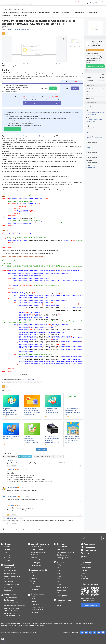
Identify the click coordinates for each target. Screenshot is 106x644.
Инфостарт (31, 379)
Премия (7, 561)
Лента (6, 552)
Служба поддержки (91, 584)
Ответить (14, 466)
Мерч (86, 557)
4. (7, 496)
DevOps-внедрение (11, 603)
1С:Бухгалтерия (63, 565)
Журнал (7, 544)
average (12, 469)
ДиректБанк (7, 382)
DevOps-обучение (11, 597)
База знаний (9, 565)
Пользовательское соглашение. (13, 625)
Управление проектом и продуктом (39, 553)
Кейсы (33, 584)
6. (7, 518)
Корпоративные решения (37, 595)
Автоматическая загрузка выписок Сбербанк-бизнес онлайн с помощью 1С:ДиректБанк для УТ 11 (39, 22)
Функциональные (10, 571)
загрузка (26, 382)
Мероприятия (89, 544)
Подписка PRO (9, 568)
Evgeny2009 (13, 496)
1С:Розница (61, 579)
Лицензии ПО (35, 601)
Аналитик (60, 549)
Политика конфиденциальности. (36, 625)
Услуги (33, 581)
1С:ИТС (33, 575)
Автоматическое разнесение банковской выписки (52, 411)
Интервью (8, 555)
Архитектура (35, 563)
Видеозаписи (89, 547)
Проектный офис (64, 600)
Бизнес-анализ (36, 547)
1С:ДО (59, 584)
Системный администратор (94, 119)
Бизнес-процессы (37, 549)
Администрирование (11, 584)
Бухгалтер (89, 123)
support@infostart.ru (89, 600)
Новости (7, 547)
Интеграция (8, 587)
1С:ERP (59, 568)
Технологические (37, 610)
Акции (33, 573)
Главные (7, 549)
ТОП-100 (7, 558)
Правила (84, 570)
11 (41, 382)
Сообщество (9, 590)
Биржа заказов (90, 550)
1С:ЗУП (60, 582)
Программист (90, 121)
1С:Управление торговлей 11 (94, 138)
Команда (34, 557)
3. (7, 488)
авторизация (40, 529)
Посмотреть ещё (42, 449)
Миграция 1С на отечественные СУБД (12, 614)
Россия (88, 148)
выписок (33, 382)
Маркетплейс (63, 562)
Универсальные (63, 587)
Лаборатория (10, 595)
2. (7, 469)
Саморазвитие (36, 565)
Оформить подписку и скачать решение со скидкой (42, 103)
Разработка (8, 579)
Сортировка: (43, 456)
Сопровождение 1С (39, 570)
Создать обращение (90, 605)
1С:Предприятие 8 (91, 133)
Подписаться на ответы (10, 456)
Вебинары (34, 589)
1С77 (59, 593)
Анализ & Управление (40, 544)
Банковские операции (92, 113)
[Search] (93, 538)
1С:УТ (59, 576)
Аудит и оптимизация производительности (12, 609)
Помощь (84, 573)
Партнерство (35, 587)
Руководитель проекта (65, 552)
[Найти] (103, 538)
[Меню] (3, 3)
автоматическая (17, 382)
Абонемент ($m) (91, 167)
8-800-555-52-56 (88, 598)
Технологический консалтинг (14, 606)
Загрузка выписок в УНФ (32, 136)
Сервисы (34, 578)
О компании (86, 562)
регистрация (31, 529)
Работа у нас (85, 576)
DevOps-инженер (63, 555)
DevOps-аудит (9, 600)
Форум (86, 553)
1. (7, 460)
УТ (38, 382)
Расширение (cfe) (91, 128)
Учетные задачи (10, 573)
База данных (9, 582)
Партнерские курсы (64, 558)
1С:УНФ (60, 573)
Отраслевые (35, 604)
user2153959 (13, 518)
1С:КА (59, 571)
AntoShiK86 (13, 488)
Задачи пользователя (12, 576)
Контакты (84, 579)
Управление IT (36, 560)
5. (7, 505)
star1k (11, 460)
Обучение (61, 544)
